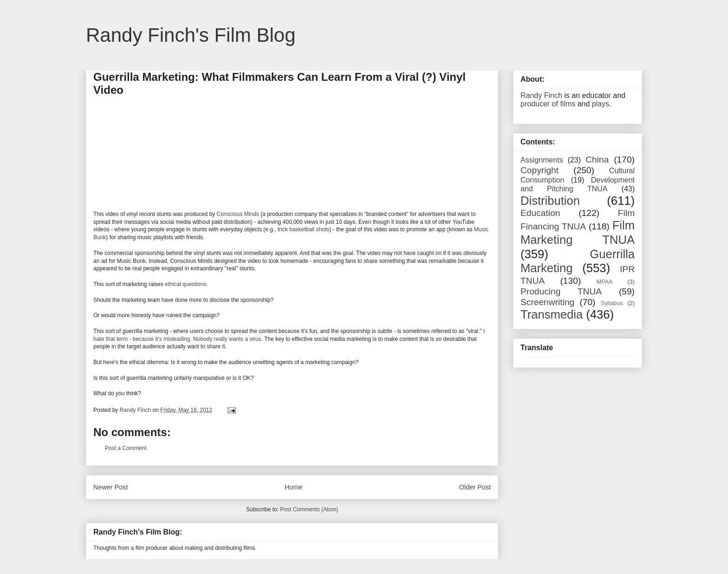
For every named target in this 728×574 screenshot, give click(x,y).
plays (601, 104)
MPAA (605, 282)
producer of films (548, 104)
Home (293, 487)
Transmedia (552, 314)
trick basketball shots (303, 229)
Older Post (475, 487)
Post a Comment (126, 448)
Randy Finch (541, 95)
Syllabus (612, 303)
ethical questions (185, 284)
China (597, 160)
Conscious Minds (237, 214)
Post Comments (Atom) (309, 509)
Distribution (550, 201)
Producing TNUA (561, 291)
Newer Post (110, 487)
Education (540, 213)
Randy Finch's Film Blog (191, 35)
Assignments (542, 160)
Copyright (539, 170)
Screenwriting (547, 302)
